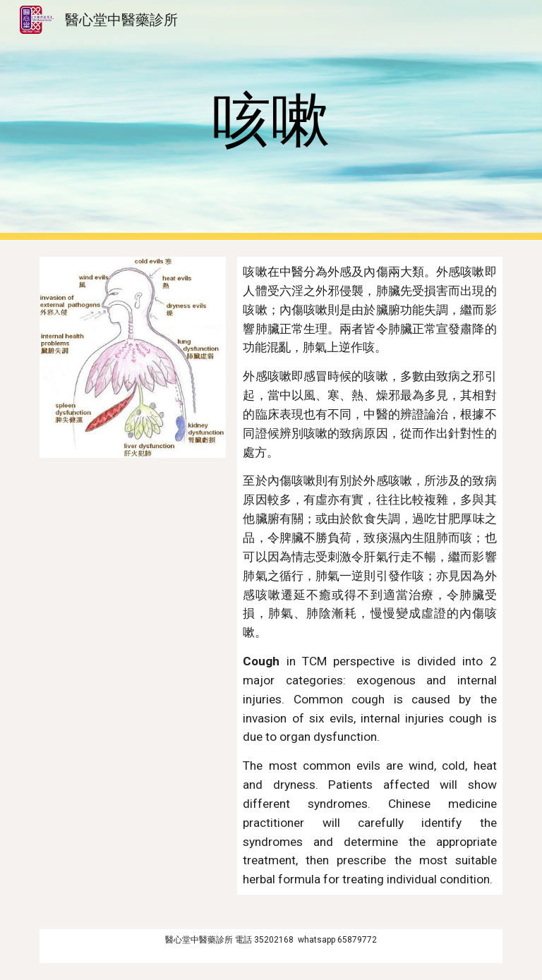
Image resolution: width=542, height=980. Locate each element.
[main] (271, 120)
